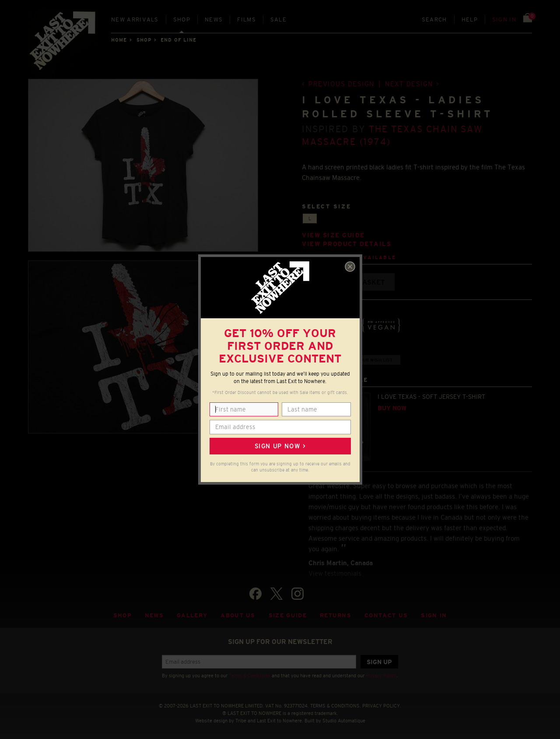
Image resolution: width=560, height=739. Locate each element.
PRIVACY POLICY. (382, 706)
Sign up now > (280, 446)
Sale (278, 19)
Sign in (504, 19)
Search (434, 19)
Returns (336, 615)
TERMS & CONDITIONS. (336, 706)
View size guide (333, 235)
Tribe (241, 721)
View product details (346, 244)
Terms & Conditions (250, 676)
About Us (238, 615)
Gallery (192, 615)
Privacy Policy (381, 676)
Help (470, 19)
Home (119, 40)
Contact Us (386, 615)
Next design (409, 84)
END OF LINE (178, 40)
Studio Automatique (344, 721)
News (214, 19)
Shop (182, 19)
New (135, 19)
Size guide (288, 615)
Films (247, 19)
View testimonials (335, 573)
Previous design (341, 84)
